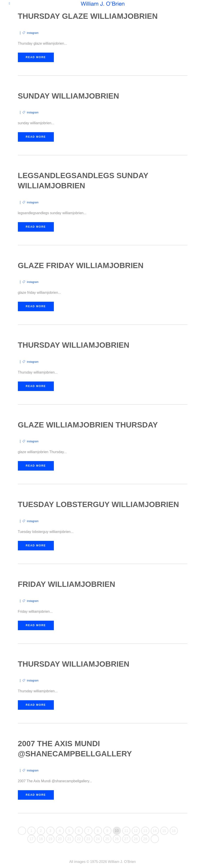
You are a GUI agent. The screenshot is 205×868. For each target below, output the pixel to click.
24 (98, 839)
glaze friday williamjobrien (81, 265)
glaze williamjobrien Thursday (88, 425)
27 (126, 839)
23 (88, 839)
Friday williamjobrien (67, 584)
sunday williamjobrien (69, 96)
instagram (33, 33)
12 (136, 831)
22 (79, 839)
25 (107, 839)
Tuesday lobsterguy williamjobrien (99, 504)
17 (31, 839)
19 (50, 839)
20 (60, 839)
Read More (36, 57)
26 (117, 839)
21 (69, 839)
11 (126, 831)
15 (164, 831)
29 (145, 839)
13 (145, 831)
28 (136, 839)
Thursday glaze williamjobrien (88, 16)
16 (174, 831)
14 (155, 831)
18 (41, 839)
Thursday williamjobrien (74, 345)
